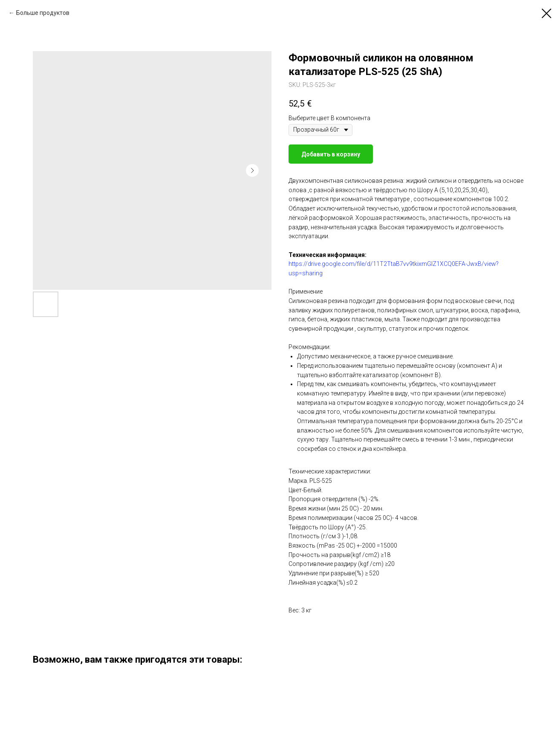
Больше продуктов (43, 13)
